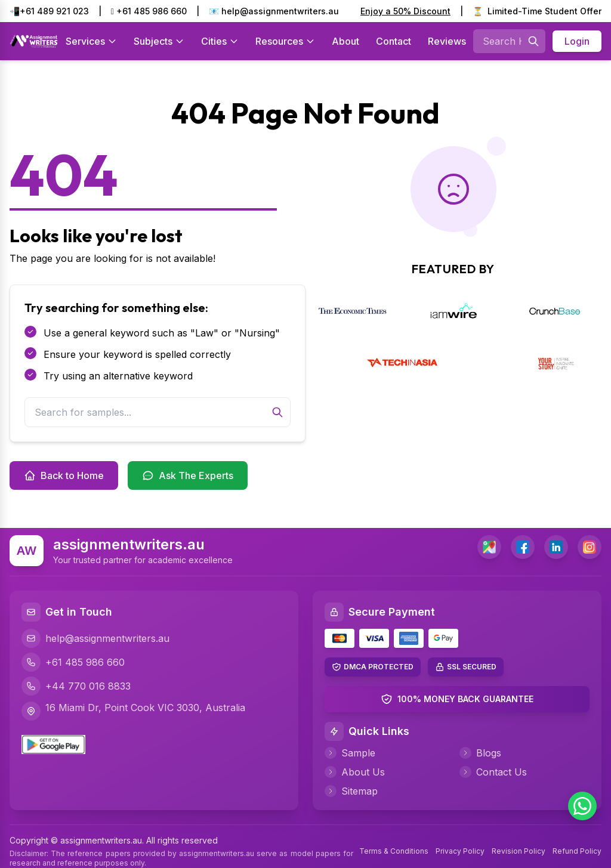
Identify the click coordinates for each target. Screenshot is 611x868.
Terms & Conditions (394, 851)
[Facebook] (523, 547)
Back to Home (64, 475)
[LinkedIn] (556, 547)
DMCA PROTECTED (379, 667)
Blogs (480, 753)
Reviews (447, 41)
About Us (355, 772)
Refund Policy (577, 851)
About (345, 41)
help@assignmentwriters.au (95, 638)
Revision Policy (519, 851)
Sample (350, 753)
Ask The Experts (188, 475)
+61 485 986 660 (149, 11)
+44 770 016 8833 (76, 686)
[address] (489, 547)
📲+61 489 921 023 (49, 11)
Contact (394, 41)
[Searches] (533, 41)
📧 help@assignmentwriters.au (274, 11)
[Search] (277, 412)
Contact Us (493, 772)
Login (577, 41)
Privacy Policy (460, 851)
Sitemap (351, 791)
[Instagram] (590, 547)
